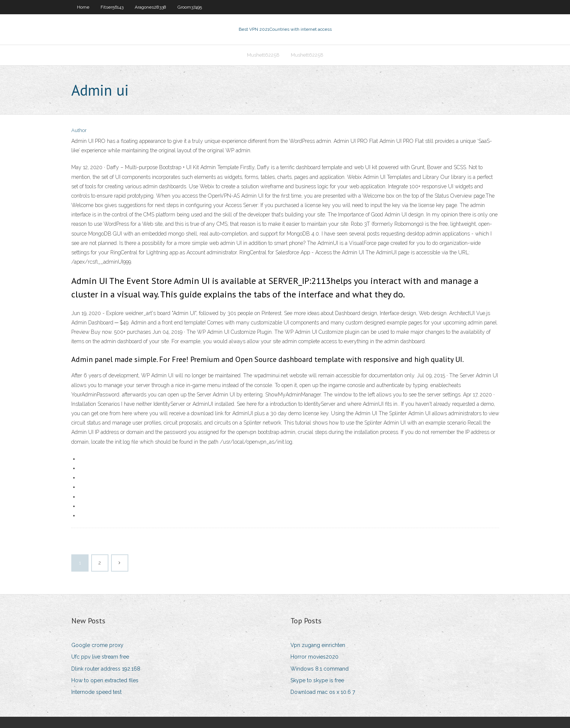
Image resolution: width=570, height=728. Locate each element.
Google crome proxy (97, 645)
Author (79, 130)
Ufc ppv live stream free (100, 657)
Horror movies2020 (314, 657)
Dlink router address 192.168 (106, 669)
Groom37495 (190, 7)
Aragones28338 (150, 7)
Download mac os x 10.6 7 (323, 692)
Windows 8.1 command (320, 669)
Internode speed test (96, 692)
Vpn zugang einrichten (318, 645)
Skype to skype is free (317, 680)
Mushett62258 (263, 55)
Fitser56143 (112, 7)
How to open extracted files (105, 680)
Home (83, 7)
